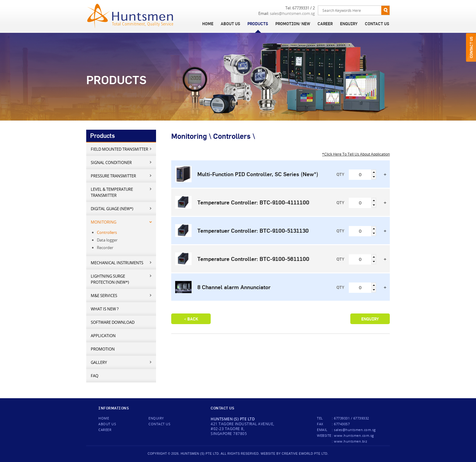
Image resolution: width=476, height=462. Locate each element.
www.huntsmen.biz (350, 441)
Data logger (107, 240)
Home (208, 24)
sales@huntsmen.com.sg (292, 14)
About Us (230, 24)
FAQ (95, 376)
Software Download (113, 322)
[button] (374, 172)
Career (325, 24)
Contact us (159, 424)
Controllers (107, 232)
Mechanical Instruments (122, 263)
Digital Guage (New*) (122, 209)
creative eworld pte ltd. (305, 454)
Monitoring (122, 222)
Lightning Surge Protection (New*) (122, 279)
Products (258, 24)
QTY (340, 174)
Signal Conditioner (122, 162)
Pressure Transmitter (122, 176)
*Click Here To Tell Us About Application (356, 154)
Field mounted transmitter (122, 149)
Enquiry (349, 24)
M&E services (122, 295)
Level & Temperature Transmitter (122, 192)
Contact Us (377, 24)
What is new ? (105, 309)
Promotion (103, 349)
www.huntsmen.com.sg (354, 435)
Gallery (122, 362)
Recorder (105, 248)
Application (103, 336)
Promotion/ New (293, 24)
